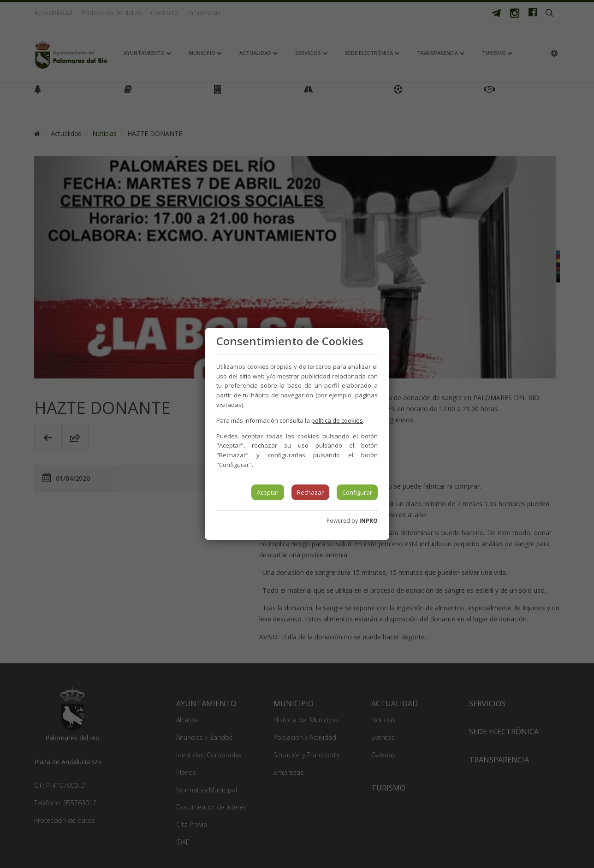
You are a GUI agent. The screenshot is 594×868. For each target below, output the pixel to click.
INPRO (368, 521)
